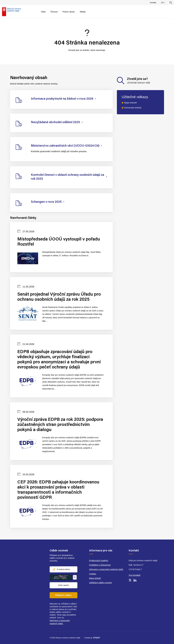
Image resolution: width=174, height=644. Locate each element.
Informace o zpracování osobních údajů (106, 569)
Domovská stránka (133, 108)
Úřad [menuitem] (43, 12)
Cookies (93, 574)
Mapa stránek (131, 103)
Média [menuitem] (83, 12)
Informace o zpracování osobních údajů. (60, 622)
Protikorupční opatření (99, 561)
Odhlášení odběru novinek (100, 583)
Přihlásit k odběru (63, 595)
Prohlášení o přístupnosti (100, 565)
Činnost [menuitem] (54, 12)
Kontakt (153, 3)
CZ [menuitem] (163, 3)
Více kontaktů (135, 575)
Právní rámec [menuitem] (69, 12)
